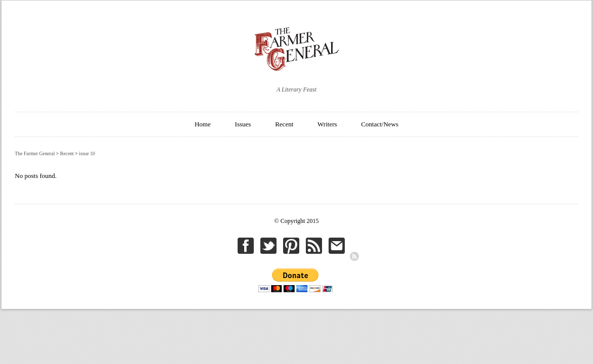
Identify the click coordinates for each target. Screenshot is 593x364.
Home (203, 124)
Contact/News (380, 124)
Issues (243, 124)
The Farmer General (35, 153)
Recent (284, 124)
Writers (327, 124)
